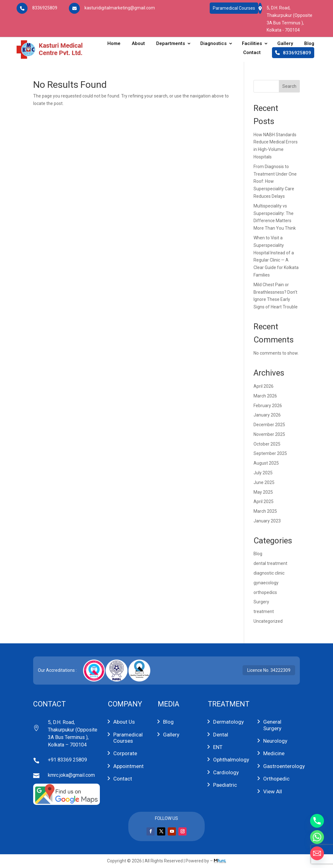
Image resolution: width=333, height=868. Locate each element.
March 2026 (265, 396)
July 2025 (263, 473)
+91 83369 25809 (67, 760)
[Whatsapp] (317, 837)
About (138, 43)
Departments (171, 43)
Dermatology (228, 722)
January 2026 (267, 415)
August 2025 (266, 463)
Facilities (252, 43)
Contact (252, 52)
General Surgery (272, 725)
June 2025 (264, 482)
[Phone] (317, 821)
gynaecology (266, 583)
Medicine (274, 753)
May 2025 (263, 492)
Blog (309, 43)
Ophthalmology (231, 760)
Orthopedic (276, 779)
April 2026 (264, 386)
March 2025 (265, 511)
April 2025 (264, 501)
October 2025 (267, 444)
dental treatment (270, 563)
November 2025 (269, 434)
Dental (221, 735)
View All (273, 791)
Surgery (261, 602)
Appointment (128, 766)
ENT (218, 747)
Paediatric (225, 785)
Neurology (275, 741)
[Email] (317, 853)
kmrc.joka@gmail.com (71, 775)
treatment (264, 611)
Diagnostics (213, 43)
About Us (124, 722)
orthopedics (265, 592)
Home (114, 43)
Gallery (285, 43)
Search (289, 86)
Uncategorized (268, 621)
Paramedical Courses (234, 8)
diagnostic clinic (269, 573)
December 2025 (269, 425)
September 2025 (270, 453)
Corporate (125, 753)
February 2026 (268, 406)
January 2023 (267, 521)
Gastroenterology (284, 766)
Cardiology (226, 772)
